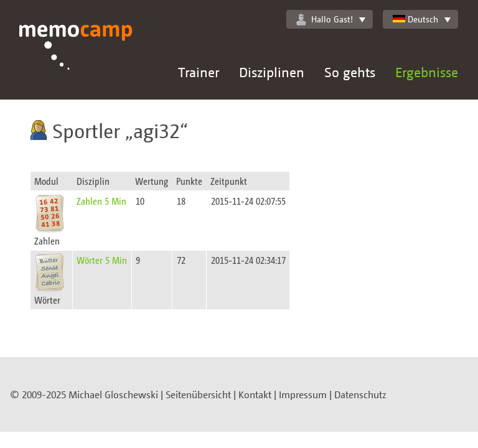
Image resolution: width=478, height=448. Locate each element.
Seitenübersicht (198, 394)
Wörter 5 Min (102, 260)
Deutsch (415, 19)
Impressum (303, 394)
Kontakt (255, 394)
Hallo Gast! (325, 19)
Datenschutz (360, 394)
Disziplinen (272, 72)
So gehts (350, 72)
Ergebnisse (427, 72)
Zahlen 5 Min (101, 201)
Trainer (199, 72)
